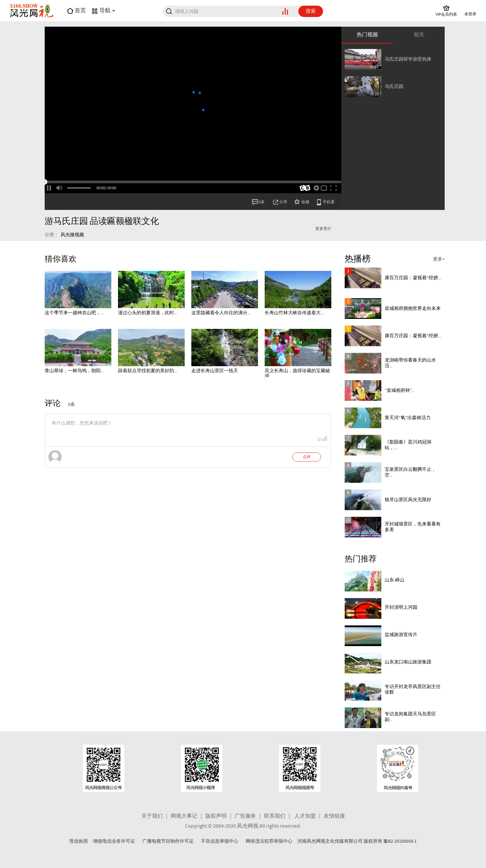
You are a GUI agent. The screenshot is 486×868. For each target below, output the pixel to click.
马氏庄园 (394, 87)
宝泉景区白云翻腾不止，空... (410, 472)
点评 (307, 457)
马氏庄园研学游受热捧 (408, 59)
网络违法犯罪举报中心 (269, 841)
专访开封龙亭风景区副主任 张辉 (413, 690)
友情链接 (334, 816)
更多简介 (323, 229)
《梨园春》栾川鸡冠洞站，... (408, 445)
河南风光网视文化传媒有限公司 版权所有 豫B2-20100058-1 (357, 841)
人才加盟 (305, 816)
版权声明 (216, 816)
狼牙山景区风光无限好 (408, 500)
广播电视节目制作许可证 (168, 841)
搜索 (311, 11)
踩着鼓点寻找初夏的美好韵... (147, 371)
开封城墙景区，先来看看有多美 (413, 527)
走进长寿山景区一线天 (215, 371)
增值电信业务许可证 (114, 841)
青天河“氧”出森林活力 (408, 418)
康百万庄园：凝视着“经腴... (413, 278)
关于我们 (152, 816)
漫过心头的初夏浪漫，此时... (147, 313)
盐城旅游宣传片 (401, 635)
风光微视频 (72, 235)
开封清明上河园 (401, 607)
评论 (53, 404)
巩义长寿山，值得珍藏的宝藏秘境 (297, 374)
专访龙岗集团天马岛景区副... (410, 717)
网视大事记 (184, 816)
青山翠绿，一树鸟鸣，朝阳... (74, 371)
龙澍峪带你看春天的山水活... (410, 363)
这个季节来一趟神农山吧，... (74, 313)
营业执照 (79, 841)
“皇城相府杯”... (399, 391)
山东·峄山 (394, 580)
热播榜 (358, 259)
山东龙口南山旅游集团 (408, 662)
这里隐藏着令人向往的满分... (221, 313)
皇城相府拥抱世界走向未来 (413, 309)
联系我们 (275, 816)
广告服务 (245, 816)
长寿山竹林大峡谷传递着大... (294, 313)
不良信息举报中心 (220, 841)
